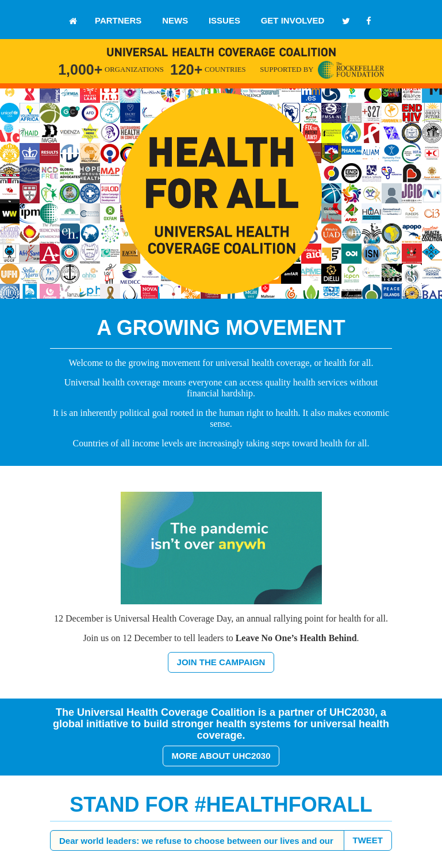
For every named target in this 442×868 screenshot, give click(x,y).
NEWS (175, 20)
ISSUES (224, 20)
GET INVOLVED (293, 20)
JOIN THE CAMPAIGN (221, 662)
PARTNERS (118, 20)
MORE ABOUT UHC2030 (221, 756)
